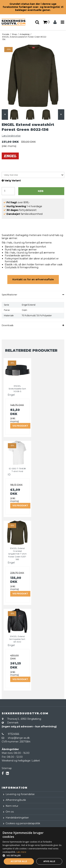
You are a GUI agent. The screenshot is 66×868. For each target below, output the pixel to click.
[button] (33, 855)
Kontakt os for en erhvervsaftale (33, 279)
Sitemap (7, 768)
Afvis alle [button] (49, 861)
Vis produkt (20, 426)
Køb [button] (41, 191)
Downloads (8, 325)
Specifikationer (9, 295)
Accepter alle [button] (19, 861)
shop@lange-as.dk (19, 738)
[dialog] (33, 848)
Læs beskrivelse (11, 136)
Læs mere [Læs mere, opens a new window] (21, 852)
